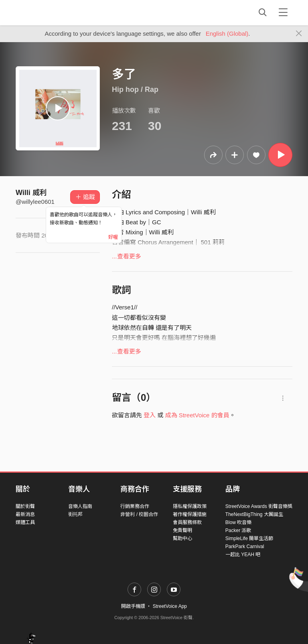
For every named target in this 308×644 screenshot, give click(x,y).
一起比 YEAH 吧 (243, 555)
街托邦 (75, 514)
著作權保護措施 (190, 514)
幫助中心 (182, 538)
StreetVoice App (170, 606)
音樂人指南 (80, 506)
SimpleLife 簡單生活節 (249, 538)
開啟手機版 (133, 606)
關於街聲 (25, 506)
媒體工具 (25, 522)
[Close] (299, 34)
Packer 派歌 (238, 530)
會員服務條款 (187, 522)
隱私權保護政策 (190, 506)
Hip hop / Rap (135, 89)
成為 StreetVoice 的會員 (197, 415)
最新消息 (25, 514)
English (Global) (227, 34)
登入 (150, 415)
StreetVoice (49, 12)
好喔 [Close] (113, 237)
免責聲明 (182, 530)
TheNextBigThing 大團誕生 (254, 514)
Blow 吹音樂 (238, 522)
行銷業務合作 (135, 506)
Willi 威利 (31, 193)
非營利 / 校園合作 (139, 514)
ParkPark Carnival (245, 546)
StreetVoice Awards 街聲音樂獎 (259, 506)
